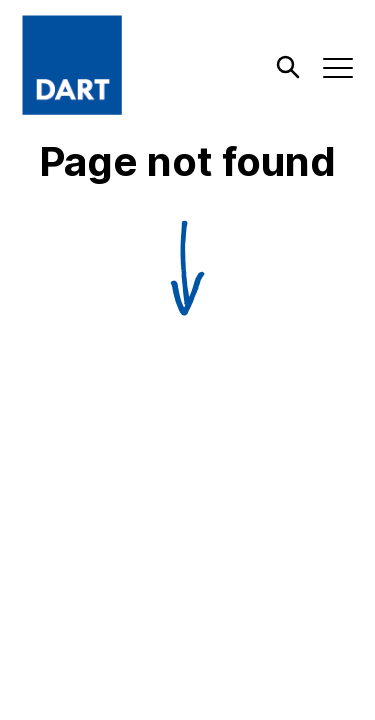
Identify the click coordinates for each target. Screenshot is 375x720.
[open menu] (339, 68)
